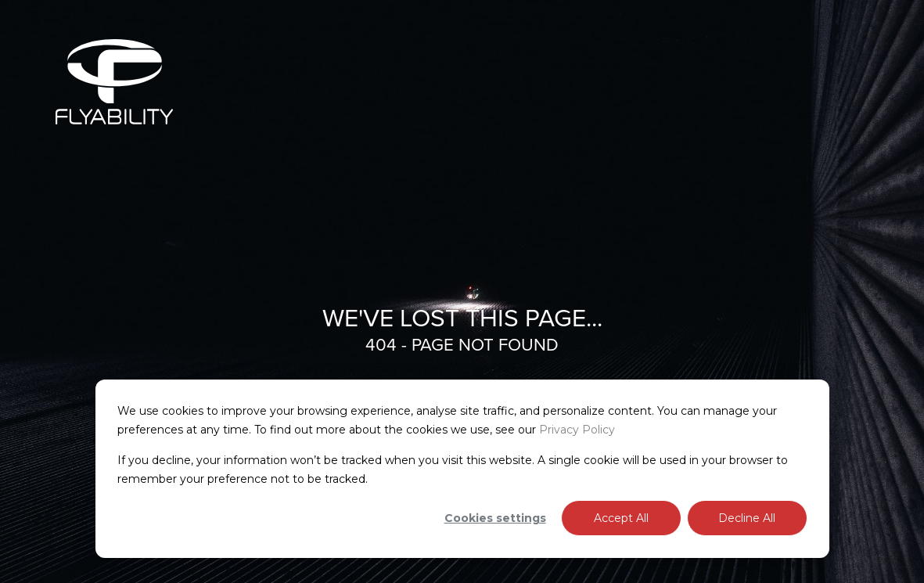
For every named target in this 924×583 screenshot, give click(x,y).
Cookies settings (495, 518)
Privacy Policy (577, 430)
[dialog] (462, 469)
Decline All (747, 518)
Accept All (621, 518)
